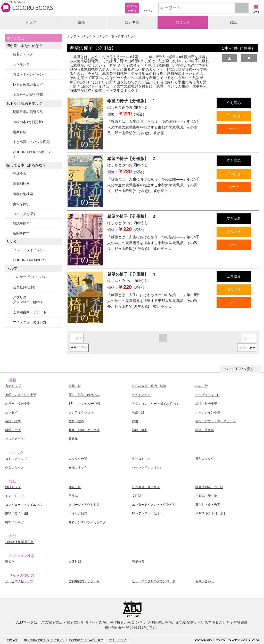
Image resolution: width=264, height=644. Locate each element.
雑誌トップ (13, 487)
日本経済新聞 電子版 (19, 542)
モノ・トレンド (16, 496)
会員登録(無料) (24, 287)
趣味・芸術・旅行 (18, 513)
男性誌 (73, 496)
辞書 (135, 421)
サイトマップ (118, 640)
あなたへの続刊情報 (28, 95)
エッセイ (11, 412)
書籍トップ (13, 386)
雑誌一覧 (75, 487)
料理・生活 (13, 430)
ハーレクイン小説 (208, 412)
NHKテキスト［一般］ (211, 513)
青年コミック (127, 36)
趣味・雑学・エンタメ (84, 430)
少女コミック (14, 467)
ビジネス (132, 22)
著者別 (10, 562)
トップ (31, 22)
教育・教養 (76, 421)
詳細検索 (20, 174)
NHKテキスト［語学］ (148, 513)
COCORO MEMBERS (30, 260)
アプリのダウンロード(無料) (27, 300)
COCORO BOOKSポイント (32, 154)
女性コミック (78, 467)
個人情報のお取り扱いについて (44, 640)
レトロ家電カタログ (28, 85)
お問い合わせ (205, 581)
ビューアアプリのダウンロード (154, 581)
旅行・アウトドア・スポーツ (216, 421)
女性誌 (137, 496)
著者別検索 (21, 184)
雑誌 (233, 22)
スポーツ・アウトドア (84, 505)
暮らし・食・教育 (208, 505)
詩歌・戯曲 (140, 430)
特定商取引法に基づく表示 (86, 640)
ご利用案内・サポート (30, 312)
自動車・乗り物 (206, 496)
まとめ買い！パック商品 (31, 142)
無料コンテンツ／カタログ (87, 522)
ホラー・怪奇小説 (18, 404)
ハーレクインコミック (147, 467)
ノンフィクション (81, 412)
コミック (183, 22)
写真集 (73, 439)
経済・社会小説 (206, 404)
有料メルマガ (14, 522)
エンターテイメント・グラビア (154, 505)
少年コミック (141, 459)
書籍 (81, 22)
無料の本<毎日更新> (28, 122)
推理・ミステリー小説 (21, 395)
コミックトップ (16, 459)
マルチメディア (16, 439)
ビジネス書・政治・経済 (149, 386)
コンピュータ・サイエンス (24, 505)
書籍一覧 (75, 386)
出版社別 (75, 562)
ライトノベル (141, 395)
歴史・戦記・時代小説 (84, 395)
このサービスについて (30, 277)
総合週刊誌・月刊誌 (209, 487)
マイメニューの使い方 (30, 322)
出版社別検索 (23, 194)
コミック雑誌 (78, 513)
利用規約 (13, 640)
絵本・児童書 (205, 430)
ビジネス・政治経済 (146, 487)
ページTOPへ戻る (239, 369)
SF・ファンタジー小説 (84, 404)
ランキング (21, 64)
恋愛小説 (138, 412)
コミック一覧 (106, 36)
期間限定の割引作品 (28, 112)
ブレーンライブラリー (30, 250)
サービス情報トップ (19, 581)
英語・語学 (13, 421)
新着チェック (23, 54)
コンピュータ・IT (208, 395)
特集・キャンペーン (28, 74)
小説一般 (202, 386)
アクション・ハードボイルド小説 (155, 404)
